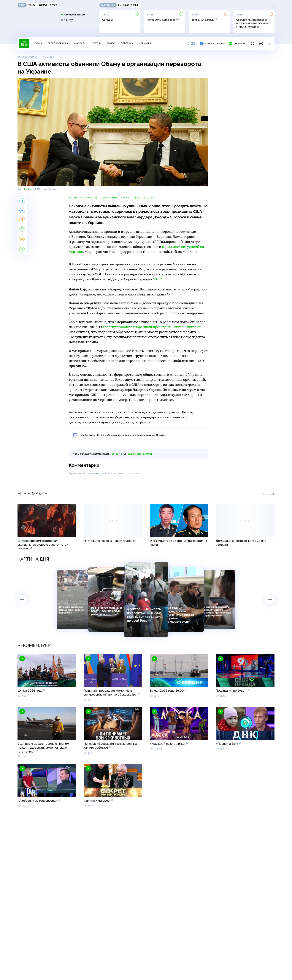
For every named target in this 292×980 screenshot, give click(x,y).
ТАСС (158, 279)
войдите (117, 454)
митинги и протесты (83, 198)
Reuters (28, 189)
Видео (111, 43)
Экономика (237, 44)
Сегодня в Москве (212, 44)
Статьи (96, 43)
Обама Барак (109, 198)
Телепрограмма (58, 43)
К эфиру (67, 20)
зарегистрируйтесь (140, 454)
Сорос (126, 198)
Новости (80, 43)
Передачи (127, 43)
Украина (149, 198)
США (136, 198)
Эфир (38, 43)
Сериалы (145, 43)
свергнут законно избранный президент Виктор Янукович (152, 327)
